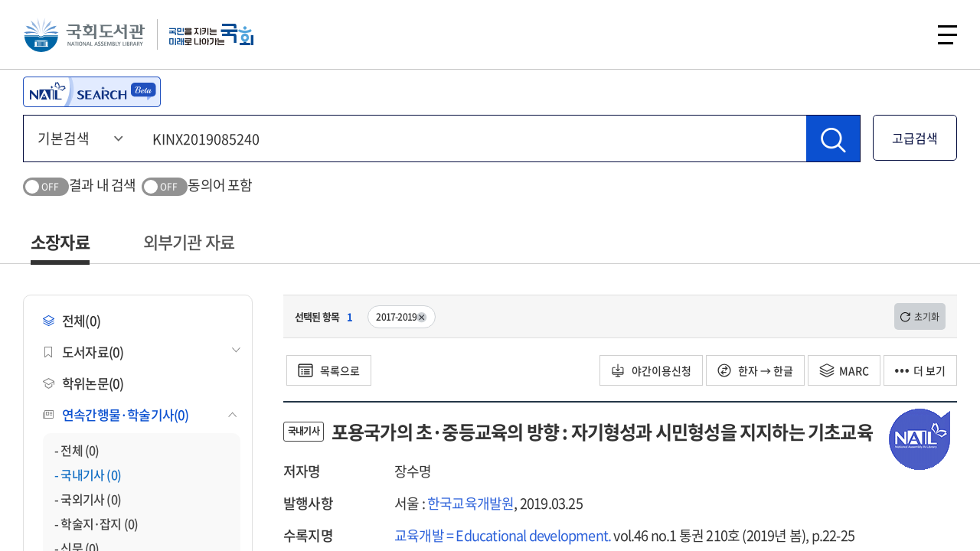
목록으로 (329, 370)
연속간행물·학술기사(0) (116, 414)
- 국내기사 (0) (88, 474)
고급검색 (915, 138)
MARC (844, 370)
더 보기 (920, 370)
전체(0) (72, 320)
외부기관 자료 (189, 241)
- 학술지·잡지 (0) (96, 523)
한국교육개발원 (470, 503)
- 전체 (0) (77, 450)
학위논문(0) (83, 383)
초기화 (920, 317)
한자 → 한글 (755, 370)
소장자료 (60, 241)
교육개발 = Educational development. (503, 535)
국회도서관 (84, 34)
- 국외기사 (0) (88, 499)
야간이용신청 (651, 370)
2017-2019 (402, 317)
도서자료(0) (83, 352)
